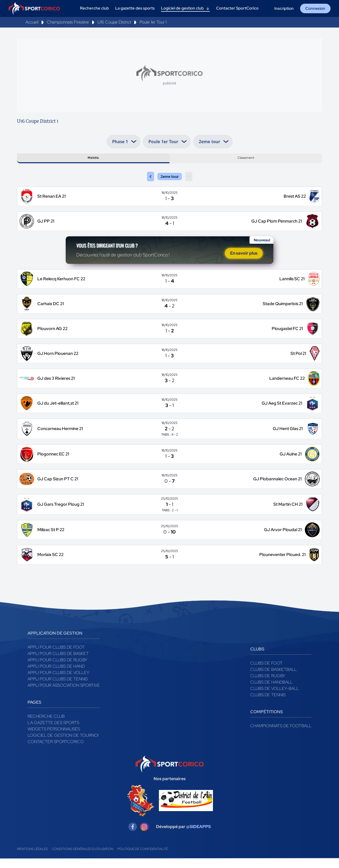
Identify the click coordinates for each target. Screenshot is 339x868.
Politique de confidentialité (143, 858)
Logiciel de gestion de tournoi (63, 745)
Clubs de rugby (268, 685)
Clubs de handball (271, 691)
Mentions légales (32, 858)
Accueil (32, 22)
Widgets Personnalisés (54, 738)
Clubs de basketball (273, 679)
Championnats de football (281, 735)
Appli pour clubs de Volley (58, 682)
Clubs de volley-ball (275, 698)
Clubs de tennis (268, 704)
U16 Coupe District (114, 22)
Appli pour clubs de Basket (58, 663)
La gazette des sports (53, 732)
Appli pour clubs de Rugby (57, 669)
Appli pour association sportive (64, 695)
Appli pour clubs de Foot (56, 656)
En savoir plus (244, 261)
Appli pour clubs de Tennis (58, 688)
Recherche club (46, 725)
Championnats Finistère (68, 22)
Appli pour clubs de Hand (56, 675)
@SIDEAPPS (199, 836)
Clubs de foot (266, 672)
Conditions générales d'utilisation (83, 858)
